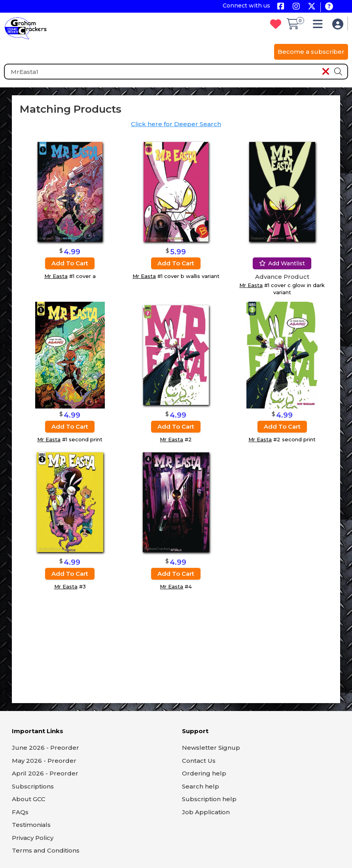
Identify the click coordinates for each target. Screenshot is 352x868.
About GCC (29, 799)
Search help (201, 786)
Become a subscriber (311, 52)
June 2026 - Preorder (45, 748)
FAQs (20, 812)
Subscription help (209, 799)
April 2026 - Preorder (45, 773)
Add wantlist (282, 263)
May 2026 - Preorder (44, 761)
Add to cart (70, 263)
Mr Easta (56, 276)
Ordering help (204, 773)
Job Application (206, 812)
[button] (320, 26)
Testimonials (31, 825)
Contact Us (199, 761)
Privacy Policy (33, 838)
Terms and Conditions (46, 850)
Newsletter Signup (211, 748)
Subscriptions (33, 786)
